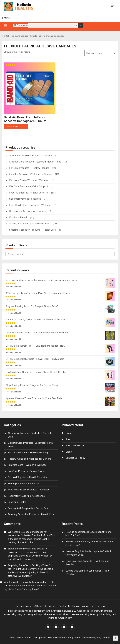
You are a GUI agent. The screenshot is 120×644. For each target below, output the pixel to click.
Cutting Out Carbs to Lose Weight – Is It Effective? (87, 572)
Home (6, 36)
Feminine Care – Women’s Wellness (29, 180)
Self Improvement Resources (25, 199)
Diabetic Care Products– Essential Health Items (35, 162)
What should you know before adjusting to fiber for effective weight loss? (31, 572)
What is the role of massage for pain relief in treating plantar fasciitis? (31, 539)
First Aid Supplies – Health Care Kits (29, 193)
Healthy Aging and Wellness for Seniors (31, 174)
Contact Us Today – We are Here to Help (82, 606)
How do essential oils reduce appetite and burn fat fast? (89, 534)
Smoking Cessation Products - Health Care (32, 230)
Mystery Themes (101, 638)
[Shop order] (100, 53)
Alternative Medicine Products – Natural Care (34, 156)
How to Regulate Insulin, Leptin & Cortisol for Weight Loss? (88, 553)
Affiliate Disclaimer (45, 606)
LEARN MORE (12, 126)
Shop (68, 439)
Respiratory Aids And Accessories (28, 211)
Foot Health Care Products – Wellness (30, 205)
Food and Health (18, 217)
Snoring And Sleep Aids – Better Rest (30, 223)
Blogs (69, 452)
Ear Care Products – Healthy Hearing (29, 168)
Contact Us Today (75, 458)
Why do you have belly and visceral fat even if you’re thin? (89, 543)
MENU (6, 18)
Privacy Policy (23, 606)
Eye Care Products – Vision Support (29, 186)
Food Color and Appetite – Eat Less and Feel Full (87, 563)
